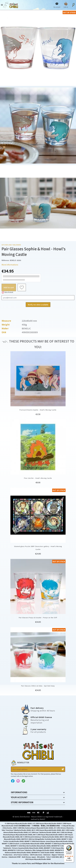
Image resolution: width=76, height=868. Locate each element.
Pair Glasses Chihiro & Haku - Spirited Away (38, 686)
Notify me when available (38, 305)
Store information (22, 802)
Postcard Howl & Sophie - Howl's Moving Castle (38, 410)
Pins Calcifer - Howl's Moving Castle (38, 478)
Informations (19, 792)
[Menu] (73, 845)
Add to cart (9, 287)
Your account (19, 797)
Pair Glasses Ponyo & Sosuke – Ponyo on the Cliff (38, 618)
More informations (10, 265)
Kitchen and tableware (11, 245)
